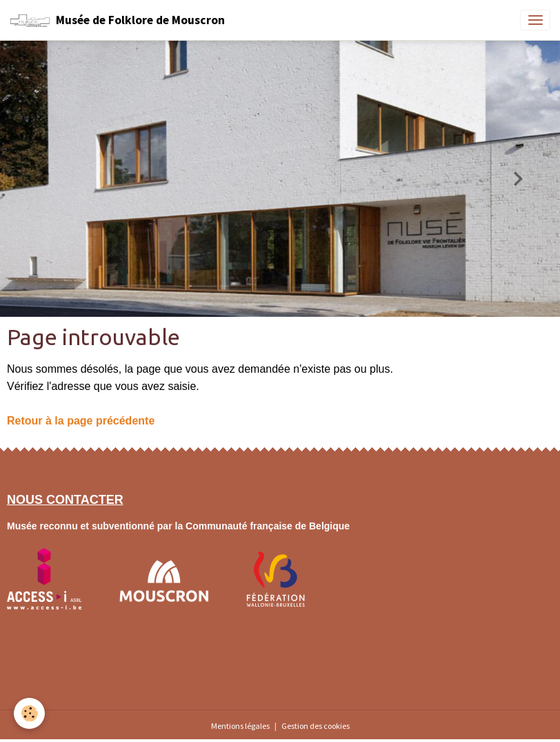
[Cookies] (29, 713)
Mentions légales (240, 726)
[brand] (117, 20)
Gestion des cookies (316, 726)
